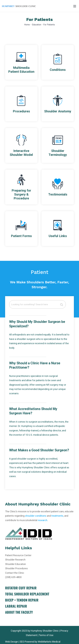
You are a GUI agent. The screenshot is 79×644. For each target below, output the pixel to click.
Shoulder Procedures (16, 568)
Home (27, 25)
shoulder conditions (36, 516)
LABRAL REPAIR (16, 606)
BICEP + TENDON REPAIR (22, 600)
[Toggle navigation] (75, 6)
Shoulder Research (15, 560)
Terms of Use (46, 635)
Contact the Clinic (15, 573)
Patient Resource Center (18, 555)
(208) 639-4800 (13, 577)
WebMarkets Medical (49, 642)
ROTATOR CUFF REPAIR (21, 588)
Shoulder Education (16, 564)
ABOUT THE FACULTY (19, 612)
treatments (57, 516)
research (43, 520)
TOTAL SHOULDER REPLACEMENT (27, 594)
